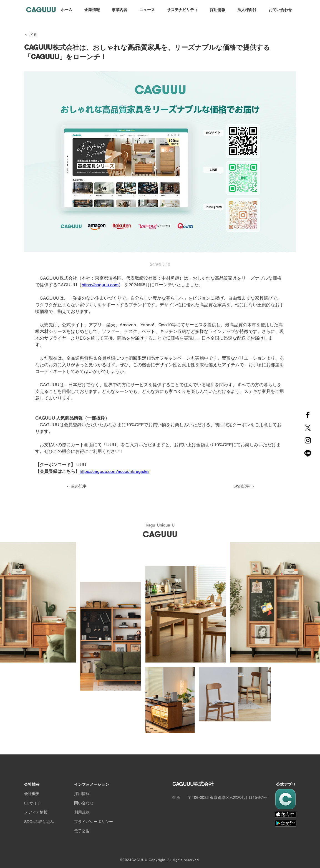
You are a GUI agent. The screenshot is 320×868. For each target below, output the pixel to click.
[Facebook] (308, 415)
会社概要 (32, 794)
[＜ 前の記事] (84, 486)
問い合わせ (84, 803)
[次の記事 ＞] (241, 486)
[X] (308, 428)
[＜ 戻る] (42, 35)
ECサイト (33, 803)
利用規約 (82, 812)
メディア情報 (36, 812)
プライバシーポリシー (94, 822)
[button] (92, 10)
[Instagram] (308, 440)
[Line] (308, 453)
